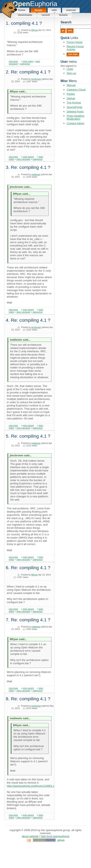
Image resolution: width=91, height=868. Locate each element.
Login (70, 69)
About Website (30, 836)
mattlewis (36, 174)
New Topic (73, 54)
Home (22, 10)
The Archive (74, 103)
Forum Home (75, 42)
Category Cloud (76, 90)
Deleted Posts (75, 112)
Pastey (71, 94)
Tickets (63, 15)
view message (23, 159)
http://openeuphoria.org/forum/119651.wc (32, 786)
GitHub (71, 98)
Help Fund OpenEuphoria (55, 836)
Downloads (25, 15)
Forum (38, 10)
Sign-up (71, 73)
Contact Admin (75, 123)
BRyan (35, 30)
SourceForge (74, 107)
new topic (13, 61)
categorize (25, 64)
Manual (71, 10)
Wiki (54, 10)
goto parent (28, 157)
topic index (28, 61)
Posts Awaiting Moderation (75, 117)
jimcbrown (36, 79)
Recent (46, 15)
